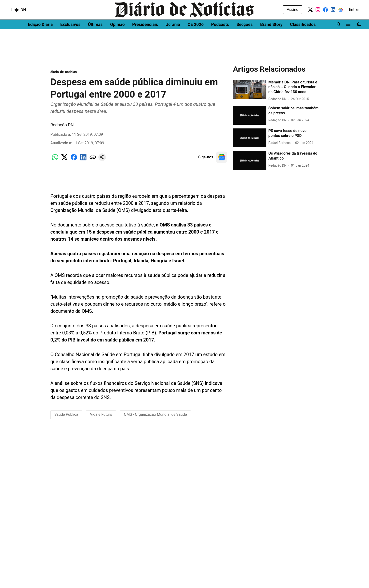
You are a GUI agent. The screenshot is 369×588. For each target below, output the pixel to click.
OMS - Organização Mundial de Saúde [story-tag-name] (155, 417)
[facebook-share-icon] (74, 162)
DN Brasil (40, 4)
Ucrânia (173, 37)
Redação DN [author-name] (62, 127)
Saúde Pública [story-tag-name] (66, 417)
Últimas (95, 37)
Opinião (117, 37)
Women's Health (90, 4)
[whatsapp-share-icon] (55, 162)
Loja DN (19, 22)
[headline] (293, 90)
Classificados (303, 37)
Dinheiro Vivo (17, 4)
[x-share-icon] (64, 162)
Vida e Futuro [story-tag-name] (101, 417)
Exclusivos (70, 37)
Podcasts (220, 37)
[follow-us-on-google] (222, 160)
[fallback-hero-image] (250, 92)
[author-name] (278, 101)
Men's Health (62, 4)
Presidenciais (145, 37)
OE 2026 (196, 37)
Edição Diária (40, 37)
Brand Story (271, 37)
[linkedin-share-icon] (83, 162)
